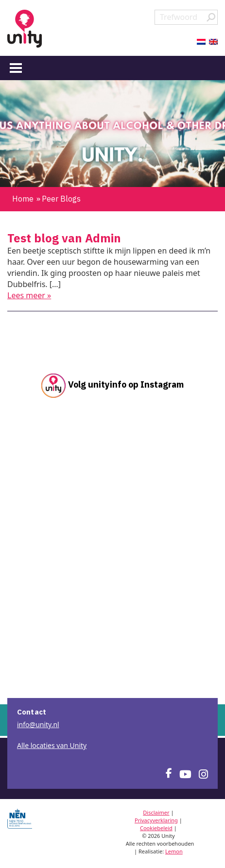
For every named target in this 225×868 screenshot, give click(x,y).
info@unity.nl (38, 724)
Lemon (174, 851)
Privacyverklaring (156, 820)
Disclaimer (156, 812)
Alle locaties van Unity (52, 745)
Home (23, 199)
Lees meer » (29, 295)
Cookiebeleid (156, 828)
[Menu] (16, 68)
